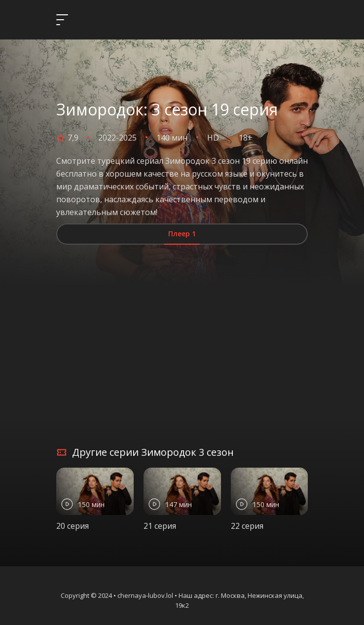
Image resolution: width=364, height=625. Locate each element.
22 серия (247, 526)
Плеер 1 (182, 234)
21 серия (160, 526)
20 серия (73, 526)
